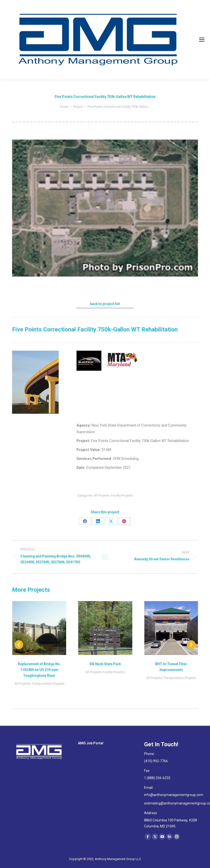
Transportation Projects (48, 684)
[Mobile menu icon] (202, 40)
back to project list (105, 304)
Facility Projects (122, 495)
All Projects (102, 495)
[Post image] (39, 628)
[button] (19, 645)
